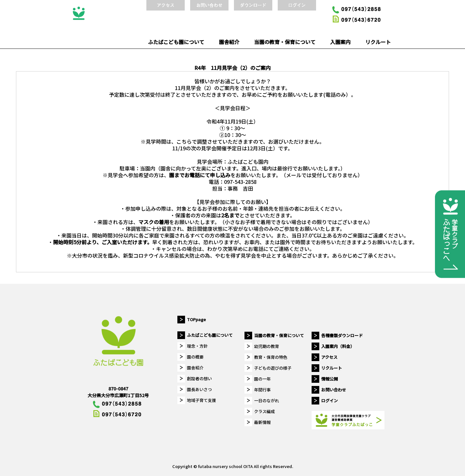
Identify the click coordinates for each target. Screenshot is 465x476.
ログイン (329, 400)
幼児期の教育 (267, 346)
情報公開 (329, 379)
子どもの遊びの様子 (273, 368)
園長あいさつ (199, 389)
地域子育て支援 (201, 400)
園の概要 (195, 357)
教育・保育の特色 (271, 357)
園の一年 (262, 379)
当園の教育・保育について (285, 42)
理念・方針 (197, 346)
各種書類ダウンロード (342, 335)
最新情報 (262, 422)
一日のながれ (267, 400)
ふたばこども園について (176, 42)
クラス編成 (264, 411)
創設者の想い (199, 378)
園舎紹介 (229, 42)
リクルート (378, 42)
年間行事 (262, 390)
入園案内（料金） (338, 346)
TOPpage (196, 319)
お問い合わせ (334, 390)
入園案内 (340, 42)
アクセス (329, 357)
